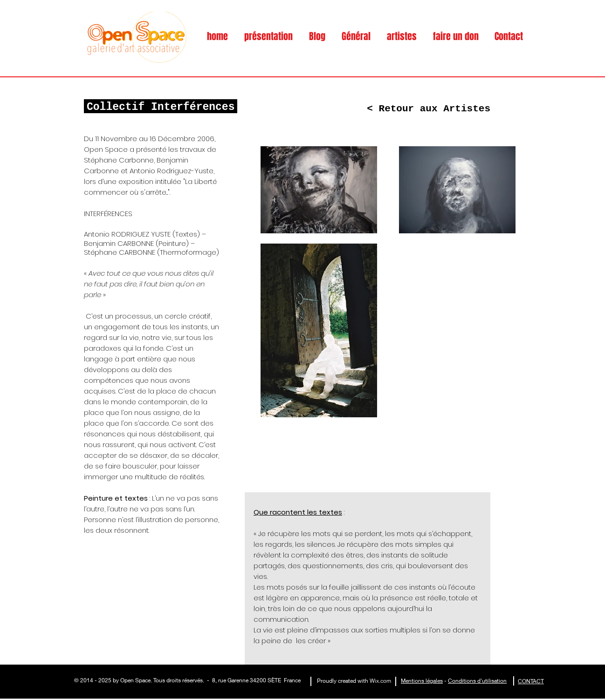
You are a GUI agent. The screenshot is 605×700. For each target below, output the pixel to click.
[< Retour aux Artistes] (429, 109)
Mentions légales (422, 681)
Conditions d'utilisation (477, 681)
